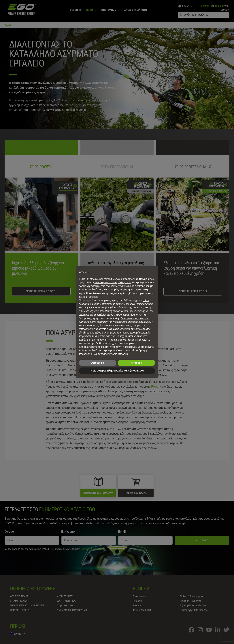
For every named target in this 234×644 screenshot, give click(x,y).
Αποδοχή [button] (136, 363)
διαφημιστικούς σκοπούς (135, 318)
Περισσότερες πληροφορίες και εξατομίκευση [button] (117, 371)
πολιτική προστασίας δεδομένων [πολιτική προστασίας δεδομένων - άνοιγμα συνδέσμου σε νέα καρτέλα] (113, 282)
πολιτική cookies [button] (88, 297)
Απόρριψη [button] (98, 363)
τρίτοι (146, 300)
